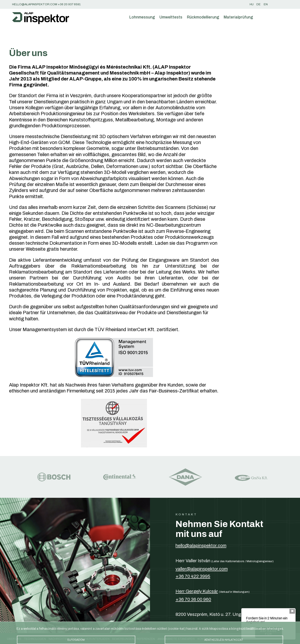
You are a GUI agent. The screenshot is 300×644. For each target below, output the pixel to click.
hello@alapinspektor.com (201, 545)
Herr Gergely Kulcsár (197, 591)
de (259, 4)
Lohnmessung (142, 17)
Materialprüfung (238, 17)
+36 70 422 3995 (193, 576)
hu (252, 4)
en (266, 4)
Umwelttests (171, 17)
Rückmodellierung (203, 17)
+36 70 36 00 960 (193, 599)
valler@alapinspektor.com (202, 569)
